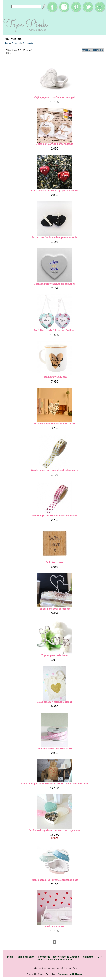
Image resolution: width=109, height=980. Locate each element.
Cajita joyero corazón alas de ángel (54, 97)
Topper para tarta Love (54, 655)
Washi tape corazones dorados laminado (54, 470)
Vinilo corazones (54, 926)
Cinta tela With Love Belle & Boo (54, 749)
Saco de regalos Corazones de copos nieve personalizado (55, 784)
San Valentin (28, 43)
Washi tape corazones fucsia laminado (54, 516)
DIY (100, 957)
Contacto (88, 957)
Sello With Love (54, 562)
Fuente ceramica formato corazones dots (54, 880)
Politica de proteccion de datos (55, 960)
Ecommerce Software (70, 974)
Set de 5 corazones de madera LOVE (54, 424)
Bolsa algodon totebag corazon (54, 702)
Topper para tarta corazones (54, 609)
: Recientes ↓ (93, 50)
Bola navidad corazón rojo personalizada (54, 191)
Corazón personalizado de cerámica (54, 284)
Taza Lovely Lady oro (54, 377)
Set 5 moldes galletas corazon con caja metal (54, 830)
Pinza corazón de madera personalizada (54, 237)
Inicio (7, 43)
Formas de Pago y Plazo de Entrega (58, 957)
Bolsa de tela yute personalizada (54, 144)
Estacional (16, 43)
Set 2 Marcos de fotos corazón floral (54, 330)
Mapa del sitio (26, 957)
